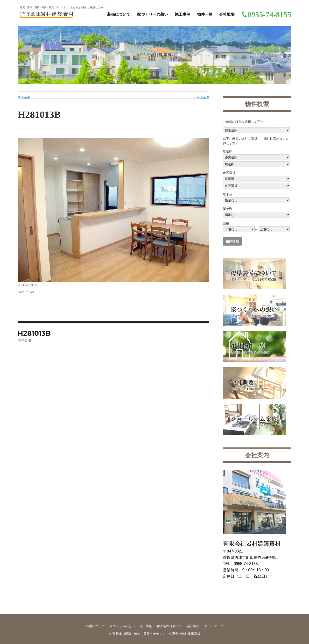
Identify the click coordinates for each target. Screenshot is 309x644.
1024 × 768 (26, 292)
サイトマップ (214, 626)
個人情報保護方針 (169, 626)
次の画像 (203, 97)
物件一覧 (205, 14)
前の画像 (24, 97)
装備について (119, 14)
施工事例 (183, 14)
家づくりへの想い (153, 14)
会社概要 (227, 14)
